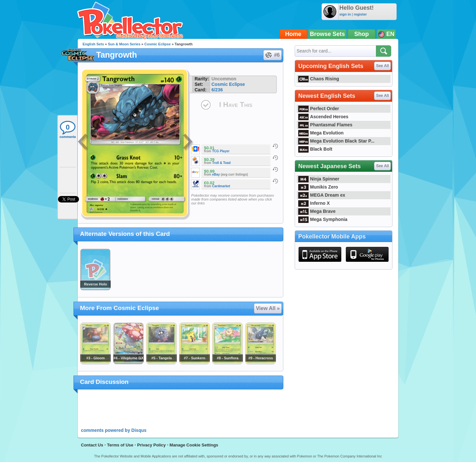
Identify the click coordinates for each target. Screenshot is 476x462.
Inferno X (314, 203)
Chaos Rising (319, 79)
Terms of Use (120, 445)
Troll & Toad (221, 163)
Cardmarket (221, 186)
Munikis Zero (318, 187)
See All (382, 66)
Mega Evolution (321, 133)
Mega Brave (317, 211)
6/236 (217, 90)
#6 (272, 55)
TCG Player (221, 151)
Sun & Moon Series (124, 44)
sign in (345, 14)
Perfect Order (319, 109)
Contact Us (92, 445)
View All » (268, 308)
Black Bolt (315, 149)
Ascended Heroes (323, 117)
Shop (362, 34)
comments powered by (114, 430)
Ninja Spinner (319, 179)
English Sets (93, 44)
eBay (216, 174)
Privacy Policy (152, 445)
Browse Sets (327, 34)
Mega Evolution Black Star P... (336, 141)
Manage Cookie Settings (194, 445)
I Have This (236, 104)
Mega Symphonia (323, 219)
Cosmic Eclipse (158, 44)
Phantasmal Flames (325, 125)
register (360, 14)
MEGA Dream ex (322, 195)
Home (293, 34)
